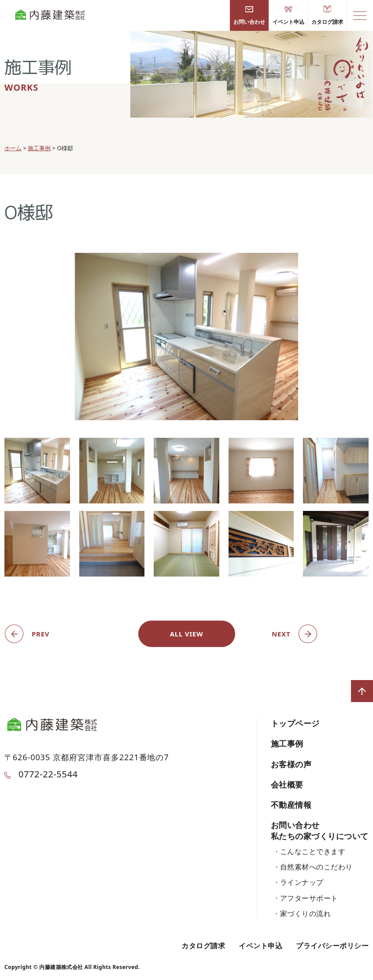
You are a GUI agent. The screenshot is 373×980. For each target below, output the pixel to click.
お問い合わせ (249, 15)
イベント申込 (288, 15)
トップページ (295, 723)
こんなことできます (313, 851)
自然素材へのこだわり (316, 867)
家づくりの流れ (305, 913)
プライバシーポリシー (332, 946)
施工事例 (287, 743)
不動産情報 (291, 805)
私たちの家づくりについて (320, 836)
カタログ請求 (327, 15)
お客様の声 (291, 764)
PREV (41, 634)
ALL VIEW (187, 634)
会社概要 (287, 784)
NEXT (281, 634)
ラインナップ (302, 882)
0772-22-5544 (41, 774)
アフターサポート (309, 898)
